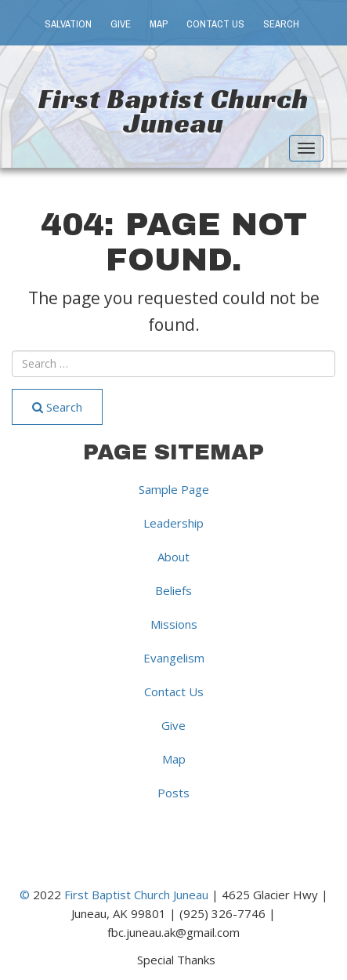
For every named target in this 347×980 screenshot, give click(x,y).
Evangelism (174, 658)
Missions (174, 624)
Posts (173, 793)
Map (159, 24)
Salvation (68, 24)
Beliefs (173, 590)
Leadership (173, 523)
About (173, 557)
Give (121, 24)
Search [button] (281, 24)
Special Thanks (176, 959)
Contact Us (215, 24)
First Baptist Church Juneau (173, 111)
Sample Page (174, 489)
